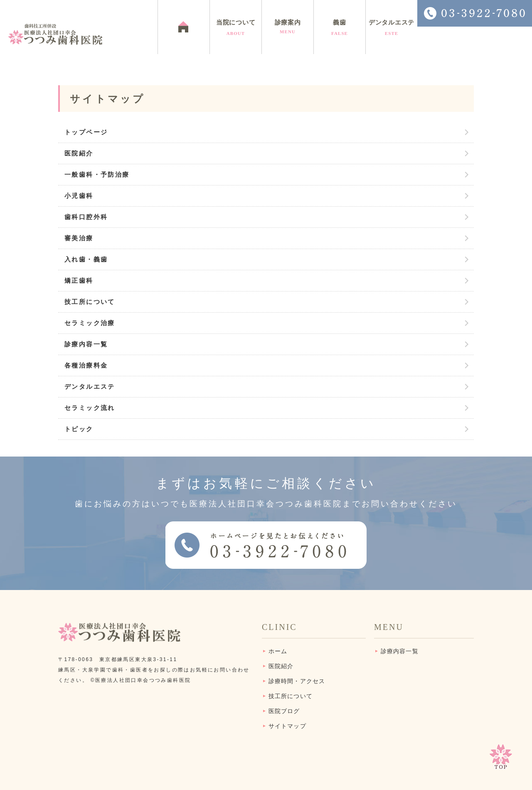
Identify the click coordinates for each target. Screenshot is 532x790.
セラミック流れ (90, 408)
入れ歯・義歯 (86, 259)
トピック (79, 429)
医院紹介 (79, 153)
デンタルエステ (90, 386)
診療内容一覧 (86, 344)
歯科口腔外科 (86, 217)
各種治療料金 (86, 365)
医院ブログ (284, 711)
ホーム (278, 651)
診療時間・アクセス (297, 681)
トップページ (86, 132)
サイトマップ (287, 726)
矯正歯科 (79, 280)
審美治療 (79, 238)
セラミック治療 (90, 323)
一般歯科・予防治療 (97, 174)
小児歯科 (79, 196)
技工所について (90, 302)
